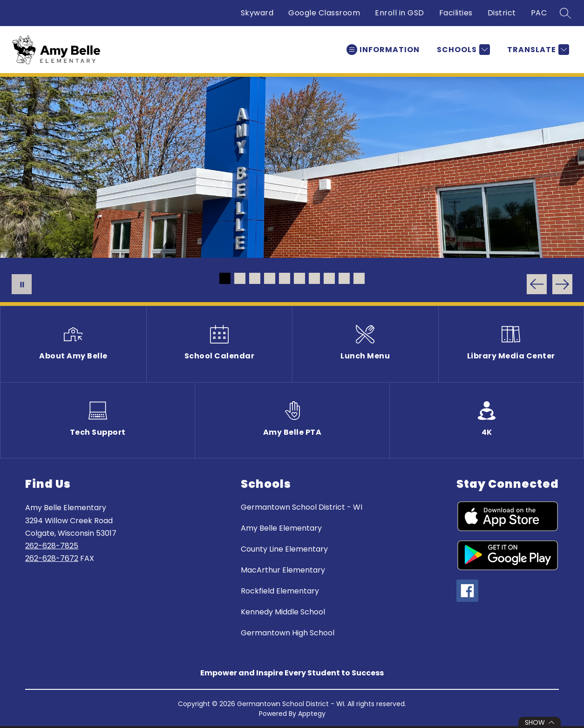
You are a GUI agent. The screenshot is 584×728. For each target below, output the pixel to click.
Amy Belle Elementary (281, 528)
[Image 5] (285, 278)
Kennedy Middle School (283, 612)
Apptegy (312, 714)
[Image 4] (270, 278)
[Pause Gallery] (22, 284)
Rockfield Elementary (280, 591)
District (502, 13)
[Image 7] (314, 278)
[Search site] (565, 13)
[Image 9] (344, 278)
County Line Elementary (284, 549)
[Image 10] (359, 278)
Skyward (257, 13)
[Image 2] (240, 278)
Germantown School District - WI (302, 507)
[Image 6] (299, 278)
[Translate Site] (537, 50)
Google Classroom (324, 13)
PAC (539, 13)
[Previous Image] (537, 284)
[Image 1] (225, 278)
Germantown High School (288, 633)
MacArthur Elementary (283, 570)
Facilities (456, 13)
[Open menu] (383, 50)
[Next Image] (562, 284)
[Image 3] (255, 278)
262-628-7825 (52, 546)
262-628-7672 (52, 558)
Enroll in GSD (400, 13)
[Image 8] (329, 278)
